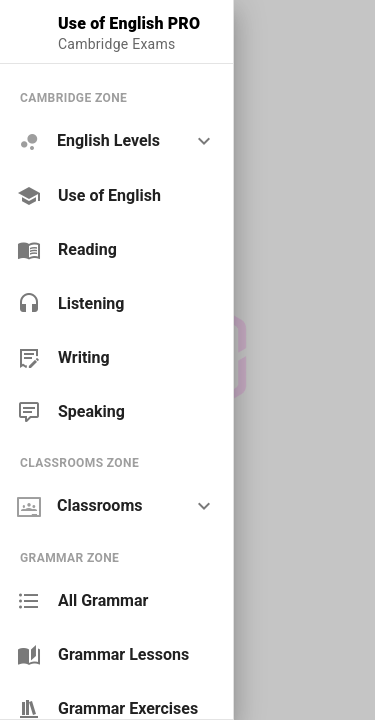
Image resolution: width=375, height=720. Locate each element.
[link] (116, 196)
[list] (116, 254)
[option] (116, 141)
